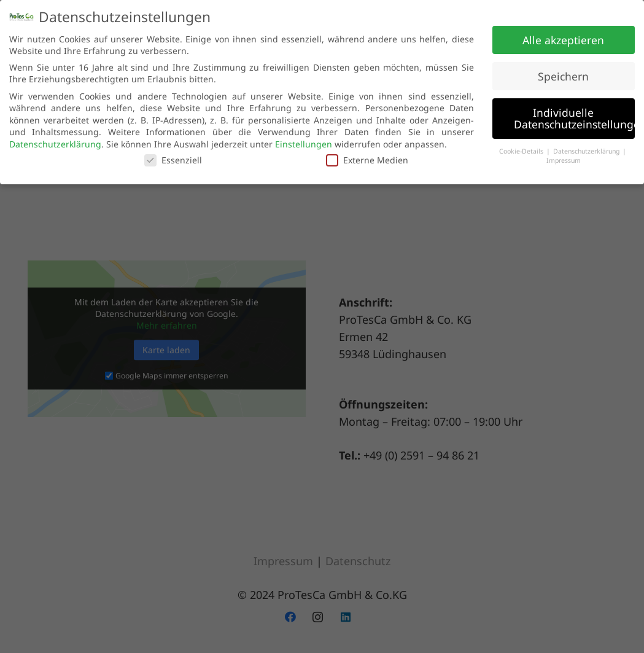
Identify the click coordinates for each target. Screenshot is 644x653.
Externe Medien (367, 158)
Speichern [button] (563, 73)
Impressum (564, 157)
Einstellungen (304, 141)
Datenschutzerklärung (55, 141)
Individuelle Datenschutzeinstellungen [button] (574, 115)
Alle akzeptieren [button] (563, 37)
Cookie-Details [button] (522, 148)
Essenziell (173, 158)
